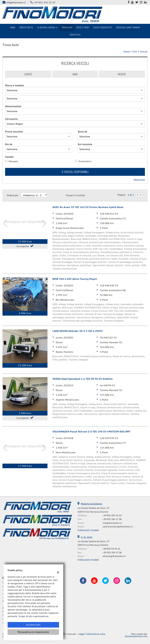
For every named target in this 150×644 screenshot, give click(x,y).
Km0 (75, 74)
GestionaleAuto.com (136, 636)
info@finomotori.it (16, 2)
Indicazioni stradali (88, 530)
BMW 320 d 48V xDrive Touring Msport (75, 279)
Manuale (13, 161)
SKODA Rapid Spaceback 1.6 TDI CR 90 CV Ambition (83, 379)
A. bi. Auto (87, 537)
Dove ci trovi (83, 27)
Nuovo (122, 74)
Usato (28, 74)
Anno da (82, 132)
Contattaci (75, 35)
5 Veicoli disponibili (75, 172)
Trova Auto (67, 27)
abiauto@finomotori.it (114, 556)
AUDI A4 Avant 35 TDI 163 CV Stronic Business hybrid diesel (88, 207)
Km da (9, 144)
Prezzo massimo (14, 132)
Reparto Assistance (91, 504)
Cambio (9, 157)
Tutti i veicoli (140, 52)
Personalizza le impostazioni (33, 632)
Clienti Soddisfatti (103, 27)
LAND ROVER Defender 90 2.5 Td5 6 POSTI (78, 331)
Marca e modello (15, 85)
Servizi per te (26, 27)
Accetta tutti (33, 625)
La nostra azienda (47, 27)
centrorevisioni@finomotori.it (118, 527)
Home (13, 27)
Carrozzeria (11, 119)
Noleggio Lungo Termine (128, 27)
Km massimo (85, 144)
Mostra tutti (139, 180)
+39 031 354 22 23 (44, 2)
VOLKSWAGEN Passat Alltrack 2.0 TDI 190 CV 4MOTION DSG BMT (91, 432)
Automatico (85, 161)
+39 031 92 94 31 (111, 549)
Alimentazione (13, 106)
